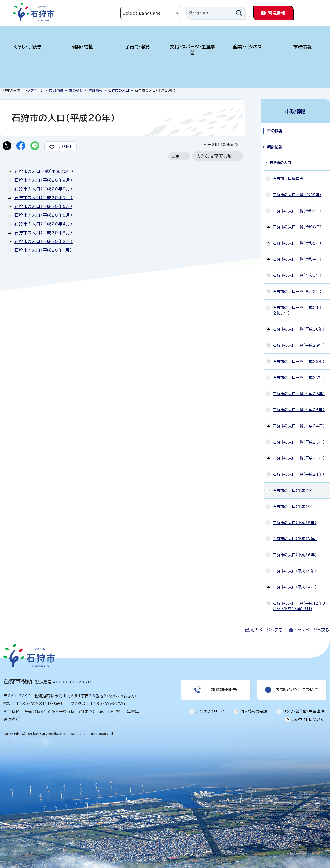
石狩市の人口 (119, 90)
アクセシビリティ (210, 711)
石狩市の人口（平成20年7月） (44, 198)
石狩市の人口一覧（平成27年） (299, 377)
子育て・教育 (138, 47)
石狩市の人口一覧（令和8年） (297, 194)
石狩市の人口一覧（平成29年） (299, 345)
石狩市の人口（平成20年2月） (44, 242)
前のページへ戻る (267, 630)
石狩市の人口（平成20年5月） (43, 215)
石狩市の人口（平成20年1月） (43, 250)
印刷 (176, 157)
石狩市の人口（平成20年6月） (43, 207)
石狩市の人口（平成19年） (295, 506)
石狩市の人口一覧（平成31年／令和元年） (299, 310)
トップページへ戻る (312, 630)
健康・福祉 (83, 47)
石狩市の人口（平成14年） (295, 587)
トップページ (34, 90)
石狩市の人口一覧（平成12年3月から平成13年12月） (299, 606)
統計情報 (96, 90)
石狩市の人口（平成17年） (295, 538)
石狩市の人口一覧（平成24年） (299, 425)
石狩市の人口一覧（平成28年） (299, 361)
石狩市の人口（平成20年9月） (43, 180)
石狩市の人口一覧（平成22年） (299, 458)
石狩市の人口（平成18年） (295, 522)
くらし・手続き (28, 47)
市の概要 (76, 90)
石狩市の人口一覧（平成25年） (299, 409)
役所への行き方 (122, 696)
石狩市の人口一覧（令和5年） (297, 243)
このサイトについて (308, 719)
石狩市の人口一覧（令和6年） (297, 227)
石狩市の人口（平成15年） (295, 571)
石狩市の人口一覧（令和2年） (297, 291)
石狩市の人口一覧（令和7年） (297, 210)
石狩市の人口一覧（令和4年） (297, 259)
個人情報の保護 (254, 711)
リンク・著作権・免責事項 (304, 711)
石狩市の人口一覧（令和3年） (297, 275)
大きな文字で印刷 (214, 156)
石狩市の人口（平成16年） (295, 554)
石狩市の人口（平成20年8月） (43, 189)
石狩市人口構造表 (288, 178)
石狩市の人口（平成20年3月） (43, 233)
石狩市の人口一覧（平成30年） (299, 329)
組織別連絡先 (224, 689)
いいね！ (66, 146)
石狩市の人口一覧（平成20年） (44, 172)
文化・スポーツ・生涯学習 (193, 50)
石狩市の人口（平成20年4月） (43, 224)
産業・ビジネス (248, 47)
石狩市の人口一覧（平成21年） (299, 474)
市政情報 (302, 47)
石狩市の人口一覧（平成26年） (299, 393)
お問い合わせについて (297, 689)
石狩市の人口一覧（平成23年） (299, 442)
